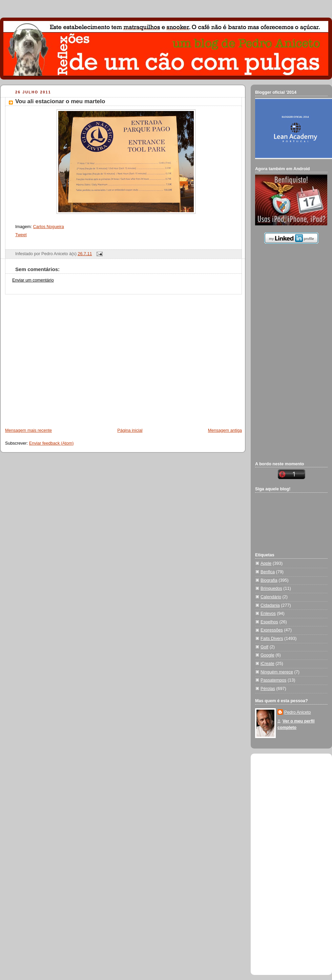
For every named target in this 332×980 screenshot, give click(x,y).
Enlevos (268, 614)
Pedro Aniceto (298, 712)
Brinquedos (271, 588)
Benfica (268, 572)
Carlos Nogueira (49, 227)
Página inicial (130, 430)
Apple (266, 563)
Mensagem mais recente (28, 430)
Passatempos (273, 680)
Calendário (271, 597)
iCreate (267, 664)
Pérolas (268, 689)
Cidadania (270, 605)
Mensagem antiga (225, 430)
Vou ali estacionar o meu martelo (60, 101)
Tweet (21, 235)
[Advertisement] (64, 358)
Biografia (269, 580)
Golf (264, 647)
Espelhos (269, 622)
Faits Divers (272, 639)
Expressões (272, 630)
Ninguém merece (277, 672)
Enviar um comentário (33, 280)
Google (267, 655)
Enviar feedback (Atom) (51, 443)
